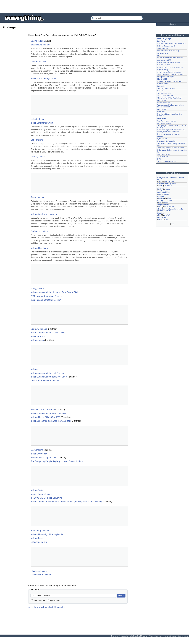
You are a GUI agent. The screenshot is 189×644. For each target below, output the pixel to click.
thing (160, 202)
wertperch (168, 186)
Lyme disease (162, 139)
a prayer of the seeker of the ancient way (172, 44)
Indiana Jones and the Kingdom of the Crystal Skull (55, 292)
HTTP (159, 159)
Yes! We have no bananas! (167, 121)
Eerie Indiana (37, 140)
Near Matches (38, 600)
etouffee (169, 211)
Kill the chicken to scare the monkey (170, 58)
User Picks (161, 41)
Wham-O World (163, 48)
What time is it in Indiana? (43, 410)
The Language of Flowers (166, 89)
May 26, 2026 (162, 79)
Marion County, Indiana (41, 494)
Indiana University (39, 454)
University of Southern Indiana (45, 381)
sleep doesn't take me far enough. (169, 72)
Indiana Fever (37, 538)
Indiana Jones (37, 340)
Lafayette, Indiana (39, 542)
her (158, 55)
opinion (160, 219)
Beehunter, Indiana (40, 231)
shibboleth (161, 112)
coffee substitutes (163, 103)
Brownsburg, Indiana (40, 45)
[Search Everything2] (117, 18)
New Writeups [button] (173, 173)
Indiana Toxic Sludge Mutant (44, 78)
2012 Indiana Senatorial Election (46, 300)
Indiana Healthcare (40, 248)
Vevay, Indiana (38, 289)
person (160, 211)
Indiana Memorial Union (42, 123)
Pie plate (161, 213)
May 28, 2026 (162, 100)
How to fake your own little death (169, 63)
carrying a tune (163, 53)
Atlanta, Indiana (38, 157)
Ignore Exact (54, 600)
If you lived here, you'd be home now (170, 67)
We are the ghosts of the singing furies (171, 74)
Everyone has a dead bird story (168, 51)
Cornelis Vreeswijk (164, 84)
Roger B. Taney (163, 70)
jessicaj (168, 190)
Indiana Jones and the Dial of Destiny (48, 333)
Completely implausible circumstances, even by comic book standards (171, 131)
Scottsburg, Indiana (40, 531)
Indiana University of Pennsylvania (47, 534)
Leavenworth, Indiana (41, 575)
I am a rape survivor (164, 123)
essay (160, 190)
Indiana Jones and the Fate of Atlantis (48, 413)
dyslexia (160, 136)
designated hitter (164, 192)
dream (160, 207)
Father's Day (162, 86)
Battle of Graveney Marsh (166, 46)
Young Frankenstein (164, 93)
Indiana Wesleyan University (44, 214)
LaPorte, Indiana (38, 119)
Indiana (34, 369)
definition (161, 198)
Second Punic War (164, 154)
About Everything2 (164, 39)
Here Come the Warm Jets (167, 141)
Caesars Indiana (38, 62)
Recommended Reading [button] (173, 35)
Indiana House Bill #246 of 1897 (46, 417)
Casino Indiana (38, 41)
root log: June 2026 (164, 60)
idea (159, 194)
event (160, 186)
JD (167, 219)
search (121, 596)
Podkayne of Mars (164, 65)
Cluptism (161, 196)
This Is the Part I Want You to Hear (169, 98)
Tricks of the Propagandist (166, 161)
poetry (160, 181)
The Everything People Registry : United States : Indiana (57, 461)
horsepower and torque (165, 77)
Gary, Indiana (37, 450)
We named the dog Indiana (43, 458)
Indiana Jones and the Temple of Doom (49, 377)
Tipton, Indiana (38, 197)
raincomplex (170, 181)
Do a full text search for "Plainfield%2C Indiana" (47, 607)
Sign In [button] (173, 24)
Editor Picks (161, 118)
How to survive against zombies (168, 134)
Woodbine (161, 91)
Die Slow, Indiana (39, 329)
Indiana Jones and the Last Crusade (48, 373)
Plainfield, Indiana (39, 571)
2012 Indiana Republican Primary (46, 296)
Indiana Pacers (38, 336)
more (172, 224)
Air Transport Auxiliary (165, 96)
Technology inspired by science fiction (171, 148)
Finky (169, 198)
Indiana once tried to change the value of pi (51, 421)
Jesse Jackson (163, 157)
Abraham (161, 188)
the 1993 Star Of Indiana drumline (46, 498)
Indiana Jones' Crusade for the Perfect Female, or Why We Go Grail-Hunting (66, 502)
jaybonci (167, 202)
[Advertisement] (94, 7)
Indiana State (37, 490)
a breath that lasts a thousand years (170, 81)
